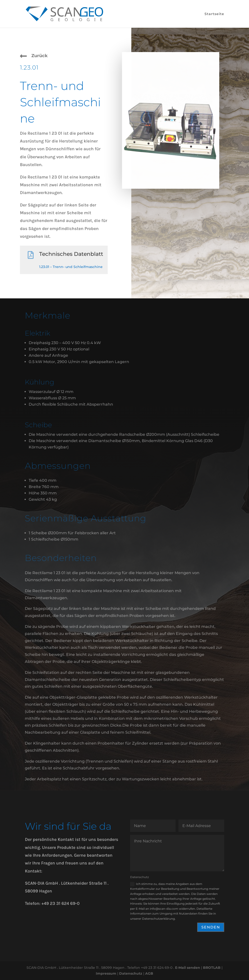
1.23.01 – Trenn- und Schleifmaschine (71, 267)
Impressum (106, 973)
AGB (149, 973)
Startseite (214, 14)
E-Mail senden (188, 968)
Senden (211, 927)
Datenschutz (131, 973)
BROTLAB (212, 968)
